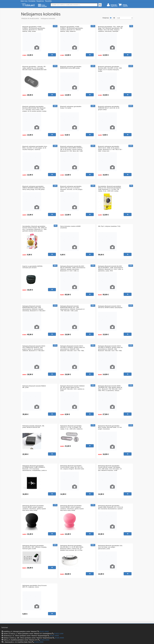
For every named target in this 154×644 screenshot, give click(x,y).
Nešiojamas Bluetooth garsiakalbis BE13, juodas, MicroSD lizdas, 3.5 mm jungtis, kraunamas (110, 427)
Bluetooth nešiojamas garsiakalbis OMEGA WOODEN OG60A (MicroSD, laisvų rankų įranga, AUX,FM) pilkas (34, 188)
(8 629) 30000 (59, 638)
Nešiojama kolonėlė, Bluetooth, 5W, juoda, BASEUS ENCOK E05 (33, 427)
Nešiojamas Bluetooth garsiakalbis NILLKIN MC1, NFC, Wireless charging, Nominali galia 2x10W (35, 547)
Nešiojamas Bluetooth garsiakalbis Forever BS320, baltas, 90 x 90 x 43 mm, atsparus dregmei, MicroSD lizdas (72, 467)
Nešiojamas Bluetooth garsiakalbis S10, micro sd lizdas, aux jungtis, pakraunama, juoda (110, 547)
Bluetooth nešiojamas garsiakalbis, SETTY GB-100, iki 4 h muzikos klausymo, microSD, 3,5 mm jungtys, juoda (72, 189)
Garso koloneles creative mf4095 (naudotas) (70, 227)
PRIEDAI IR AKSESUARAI (30, 18)
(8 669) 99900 (39, 642)
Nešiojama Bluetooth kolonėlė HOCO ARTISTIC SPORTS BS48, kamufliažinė (110, 307)
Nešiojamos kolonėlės (48, 18)
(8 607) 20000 (54, 636)
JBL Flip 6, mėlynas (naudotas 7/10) (109, 226)
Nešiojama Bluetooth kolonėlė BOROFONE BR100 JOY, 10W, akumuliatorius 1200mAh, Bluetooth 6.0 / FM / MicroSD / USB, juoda (72, 308)
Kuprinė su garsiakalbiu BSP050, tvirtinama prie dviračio (33, 267)
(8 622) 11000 (59, 634)
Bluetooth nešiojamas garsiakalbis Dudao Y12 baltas (71, 107)
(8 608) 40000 (45, 640)
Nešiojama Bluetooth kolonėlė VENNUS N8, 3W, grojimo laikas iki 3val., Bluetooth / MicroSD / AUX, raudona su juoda (72, 388)
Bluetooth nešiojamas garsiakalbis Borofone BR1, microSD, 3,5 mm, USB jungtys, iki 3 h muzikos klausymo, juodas (110, 69)
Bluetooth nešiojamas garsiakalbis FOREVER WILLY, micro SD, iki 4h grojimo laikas (109, 108)
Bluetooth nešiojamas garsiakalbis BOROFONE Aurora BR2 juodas (71, 67)
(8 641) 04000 (44, 631)
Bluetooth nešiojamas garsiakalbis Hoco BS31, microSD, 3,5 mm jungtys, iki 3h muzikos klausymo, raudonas (35, 148)
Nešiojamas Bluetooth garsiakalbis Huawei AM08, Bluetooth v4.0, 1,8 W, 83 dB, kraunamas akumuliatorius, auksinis (111, 507)
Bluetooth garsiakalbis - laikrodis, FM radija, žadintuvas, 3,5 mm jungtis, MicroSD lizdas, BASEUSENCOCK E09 (34, 68)
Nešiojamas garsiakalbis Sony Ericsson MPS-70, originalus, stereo (35, 586)
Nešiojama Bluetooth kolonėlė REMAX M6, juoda (34, 387)
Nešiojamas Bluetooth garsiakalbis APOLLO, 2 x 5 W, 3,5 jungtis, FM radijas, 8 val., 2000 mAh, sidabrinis (71, 427)
